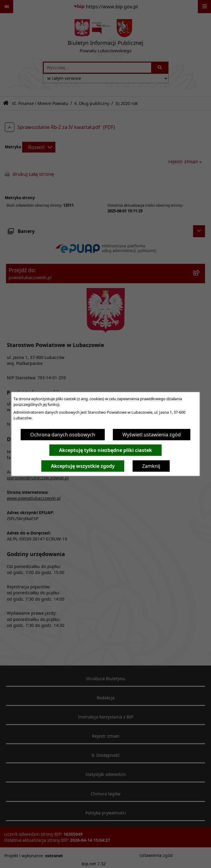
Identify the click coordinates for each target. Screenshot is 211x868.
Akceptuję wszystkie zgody (83, 466)
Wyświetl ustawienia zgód (152, 435)
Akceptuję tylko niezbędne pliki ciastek (105, 450)
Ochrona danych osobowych (63, 435)
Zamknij (151, 466)
